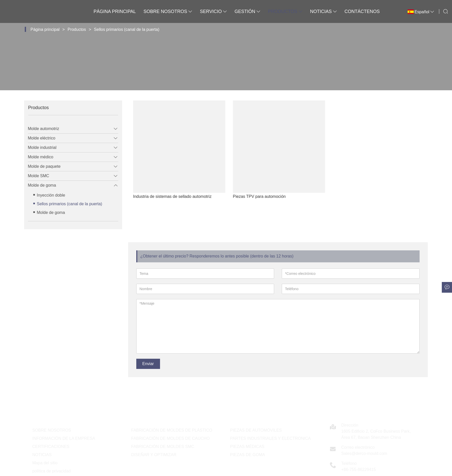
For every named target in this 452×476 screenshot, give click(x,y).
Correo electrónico (358, 447)
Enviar (148, 364)
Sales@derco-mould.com (364, 453)
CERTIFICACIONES (51, 447)
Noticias (323, 11)
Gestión (247, 11)
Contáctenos (362, 11)
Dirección (350, 425)
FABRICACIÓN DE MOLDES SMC (163, 447)
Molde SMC (34, 176)
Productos (285, 11)
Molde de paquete (40, 166)
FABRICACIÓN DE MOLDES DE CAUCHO (170, 438)
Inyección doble (47, 195)
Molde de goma (38, 185)
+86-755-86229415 (359, 469)
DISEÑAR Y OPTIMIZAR (154, 455)
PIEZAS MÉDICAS (247, 447)
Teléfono (349, 463)
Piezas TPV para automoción (272, 196)
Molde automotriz (39, 129)
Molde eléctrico (38, 138)
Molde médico (36, 157)
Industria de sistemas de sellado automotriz (185, 196)
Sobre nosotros (168, 11)
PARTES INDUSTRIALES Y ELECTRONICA (271, 438)
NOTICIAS (42, 455)
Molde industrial (38, 147)
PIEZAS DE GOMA (248, 455)
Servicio (213, 11)
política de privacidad (52, 471)
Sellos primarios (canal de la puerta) (127, 29)
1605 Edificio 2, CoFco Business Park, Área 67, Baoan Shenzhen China (376, 434)
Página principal (115, 11)
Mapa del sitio (45, 463)
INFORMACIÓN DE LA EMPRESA (64, 438)
